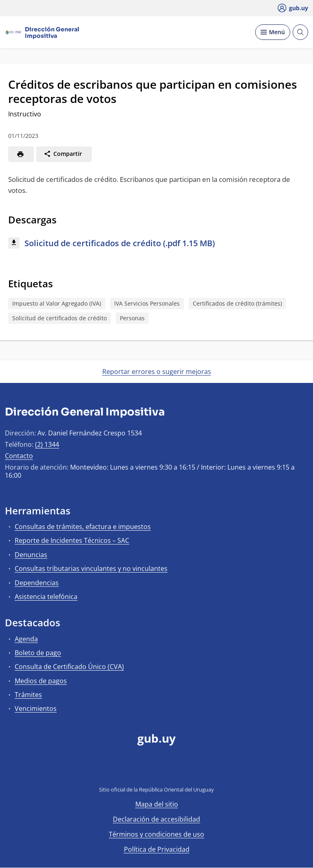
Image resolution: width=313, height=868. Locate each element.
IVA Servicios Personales (147, 303)
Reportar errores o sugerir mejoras (157, 372)
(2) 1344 (47, 444)
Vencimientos (36, 708)
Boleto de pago (38, 653)
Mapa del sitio (157, 804)
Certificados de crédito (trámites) (237, 303)
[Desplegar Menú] (273, 32)
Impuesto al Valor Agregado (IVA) (57, 303)
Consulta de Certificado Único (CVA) (69, 667)
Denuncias (31, 555)
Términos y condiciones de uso (156, 834)
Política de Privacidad (157, 849)
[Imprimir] (21, 154)
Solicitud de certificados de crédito (60, 318)
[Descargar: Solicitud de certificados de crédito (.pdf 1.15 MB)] (156, 244)
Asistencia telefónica (46, 597)
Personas (132, 318)
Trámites (28, 695)
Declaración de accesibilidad (156, 819)
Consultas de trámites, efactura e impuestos (83, 527)
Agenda (26, 639)
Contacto (19, 456)
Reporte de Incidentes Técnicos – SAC (72, 540)
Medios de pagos (41, 681)
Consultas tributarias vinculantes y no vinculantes (91, 568)
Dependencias (37, 583)
